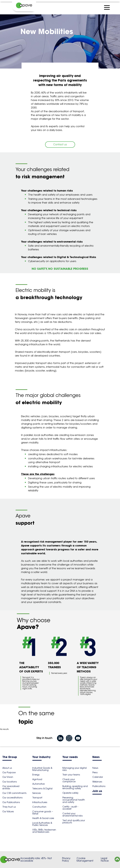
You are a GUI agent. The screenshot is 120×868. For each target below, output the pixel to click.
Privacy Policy (66, 859)
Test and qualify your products (74, 821)
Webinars (97, 782)
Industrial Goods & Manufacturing (42, 769)
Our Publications (11, 802)
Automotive (38, 784)
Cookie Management (85, 859)
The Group (10, 757)
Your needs (70, 757)
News (96, 757)
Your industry (41, 757)
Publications (99, 786)
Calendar (98, 777)
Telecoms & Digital (42, 789)
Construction (39, 807)
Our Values (8, 811)
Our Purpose (9, 772)
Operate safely (70, 793)
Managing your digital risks (75, 769)
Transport (37, 798)
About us (7, 768)
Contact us (60, 144)
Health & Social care (43, 818)
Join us (97, 791)
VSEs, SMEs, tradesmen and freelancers (44, 831)
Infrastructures (40, 802)
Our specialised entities (11, 787)
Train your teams (71, 775)
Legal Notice (105, 859)
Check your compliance (69, 780)
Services (37, 793)
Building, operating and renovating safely (75, 787)
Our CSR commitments (14, 793)
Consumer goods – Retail (43, 813)
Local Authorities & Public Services (42, 824)
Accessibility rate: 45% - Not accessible (36, 859)
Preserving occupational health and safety (74, 800)
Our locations (10, 782)
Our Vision (8, 777)
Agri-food (37, 779)
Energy (36, 775)
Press (95, 772)
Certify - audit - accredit (70, 808)
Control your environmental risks (73, 815)
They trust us (9, 807)
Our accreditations (12, 798)
